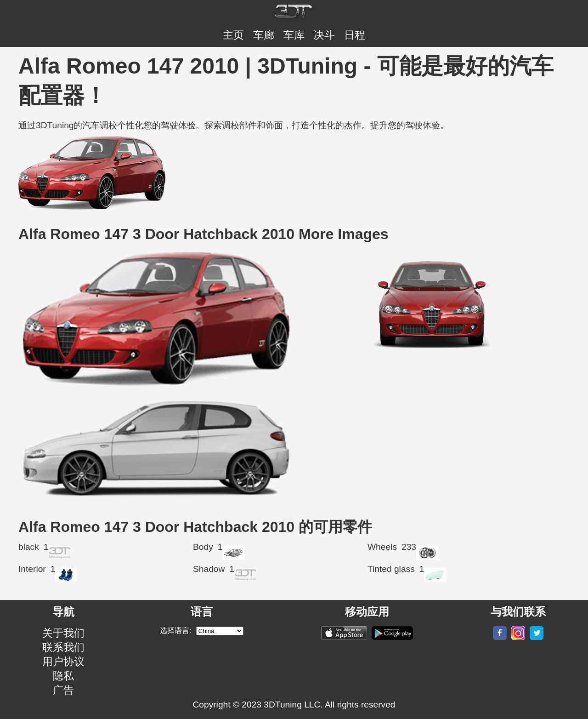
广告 (63, 690)
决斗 (324, 35)
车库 (294, 35)
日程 (355, 35)
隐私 (63, 676)
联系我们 (63, 647)
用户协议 (63, 662)
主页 (233, 35)
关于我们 (63, 633)
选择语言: (175, 631)
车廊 (264, 35)
